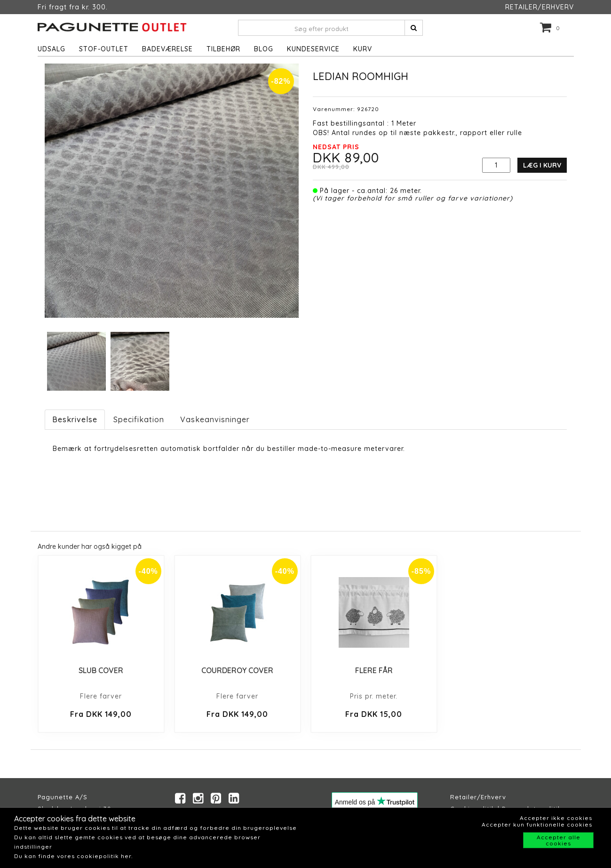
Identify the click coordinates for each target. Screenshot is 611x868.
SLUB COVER (101, 670)
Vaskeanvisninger (215, 419)
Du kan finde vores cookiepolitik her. (73, 856)
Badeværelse (167, 49)
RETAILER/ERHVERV (540, 7)
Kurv (363, 49)
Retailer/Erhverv (478, 797)
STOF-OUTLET (104, 49)
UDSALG (52, 49)
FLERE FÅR (374, 670)
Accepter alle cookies (559, 840)
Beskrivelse (75, 419)
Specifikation (139, 419)
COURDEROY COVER (237, 670)
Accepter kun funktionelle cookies (537, 824)
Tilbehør (223, 49)
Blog (264, 49)
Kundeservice (313, 49)
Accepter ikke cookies (556, 818)
